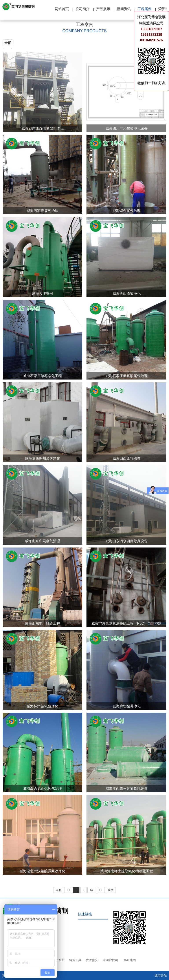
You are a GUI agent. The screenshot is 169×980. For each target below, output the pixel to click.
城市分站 (161, 975)
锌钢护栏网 (110, 960)
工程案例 (145, 9)
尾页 (111, 890)
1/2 (92, 890)
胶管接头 (92, 960)
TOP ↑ (160, 920)
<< (68, 890)
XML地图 (130, 960)
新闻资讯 (124, 9)
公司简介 (83, 9)
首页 (58, 890)
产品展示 (103, 9)
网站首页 (62, 9)
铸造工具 (75, 960)
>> (101, 890)
